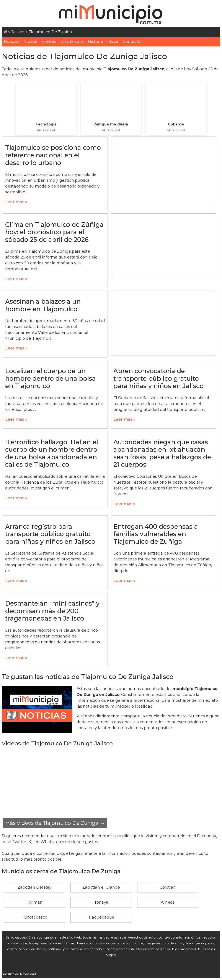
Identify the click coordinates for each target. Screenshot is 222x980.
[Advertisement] (163, 169)
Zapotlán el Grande (101, 887)
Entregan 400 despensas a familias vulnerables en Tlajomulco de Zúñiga (156, 534)
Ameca (168, 902)
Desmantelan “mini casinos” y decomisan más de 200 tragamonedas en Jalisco (52, 611)
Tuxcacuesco (34, 917)
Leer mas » (16, 202)
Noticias (12, 41)
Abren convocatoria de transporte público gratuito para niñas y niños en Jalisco (158, 378)
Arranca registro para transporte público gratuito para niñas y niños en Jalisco (50, 534)
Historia (95, 41)
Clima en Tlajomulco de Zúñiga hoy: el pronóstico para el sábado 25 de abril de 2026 (54, 232)
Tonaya (101, 902)
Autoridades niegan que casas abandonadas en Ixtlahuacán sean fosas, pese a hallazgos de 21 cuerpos (162, 453)
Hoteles (49, 41)
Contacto (132, 41)
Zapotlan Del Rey (34, 887)
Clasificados (72, 41)
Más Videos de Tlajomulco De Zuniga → (55, 823)
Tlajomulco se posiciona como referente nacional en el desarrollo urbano (53, 155)
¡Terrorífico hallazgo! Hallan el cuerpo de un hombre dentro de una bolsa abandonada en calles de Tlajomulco (52, 453)
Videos (30, 41)
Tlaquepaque (101, 917)
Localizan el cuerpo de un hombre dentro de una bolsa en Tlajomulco (51, 378)
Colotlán (168, 887)
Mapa (113, 41)
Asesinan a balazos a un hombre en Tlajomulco (43, 305)
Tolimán (34, 902)
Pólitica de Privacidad (19, 974)
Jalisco (18, 32)
